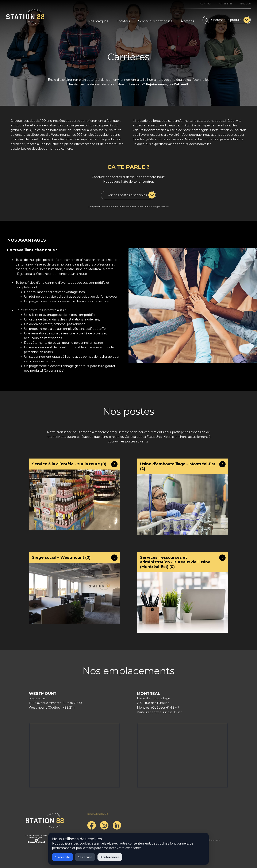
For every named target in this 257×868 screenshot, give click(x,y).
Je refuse (85, 857)
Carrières (226, 4)
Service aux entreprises (155, 21)
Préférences (110, 857)
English (246, 4)
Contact (206, 4)
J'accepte (63, 857)
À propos (187, 21)
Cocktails (123, 21)
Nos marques (98, 21)
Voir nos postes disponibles (131, 195)
